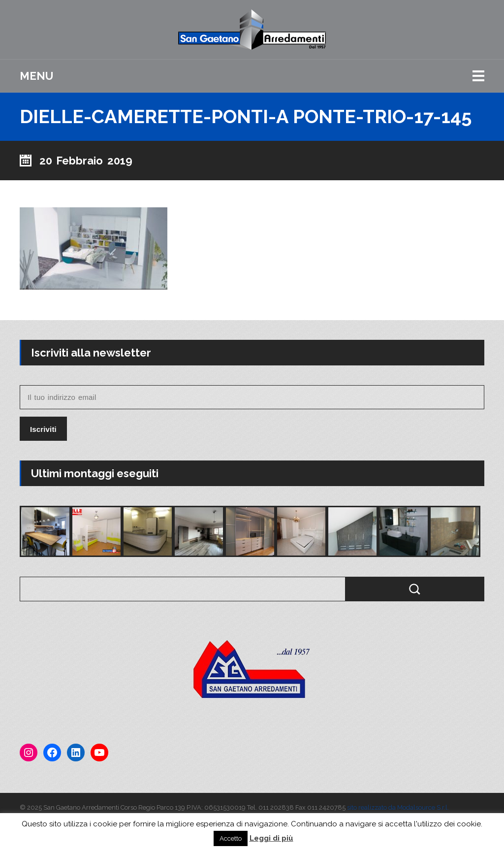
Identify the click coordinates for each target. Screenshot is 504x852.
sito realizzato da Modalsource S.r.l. (398, 807)
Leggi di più (271, 838)
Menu (36, 76)
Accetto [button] (231, 838)
